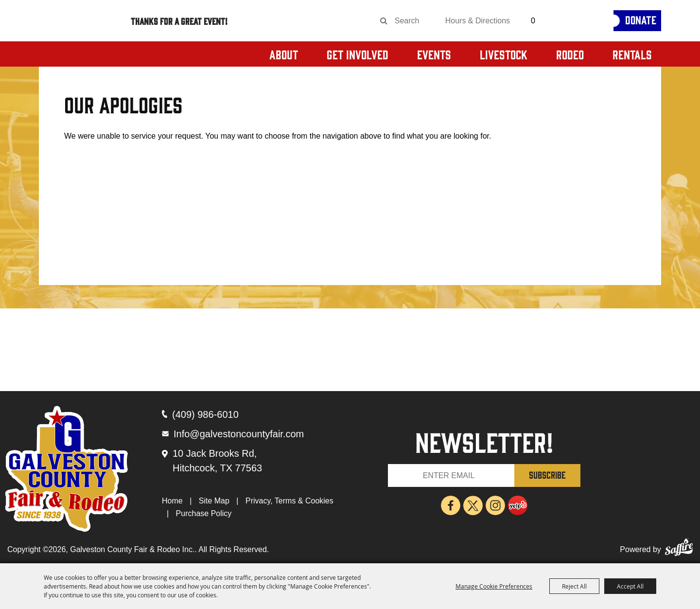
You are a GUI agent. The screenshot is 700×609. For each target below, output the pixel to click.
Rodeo (570, 54)
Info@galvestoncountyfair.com (239, 434)
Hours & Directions (478, 21)
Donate (641, 19)
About (284, 54)
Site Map (214, 501)
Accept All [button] (630, 586)
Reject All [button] (574, 586)
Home (172, 501)
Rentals (632, 54)
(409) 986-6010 (205, 414)
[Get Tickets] (577, 21)
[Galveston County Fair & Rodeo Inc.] (82, 44)
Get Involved (358, 54)
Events (434, 54)
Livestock (504, 54)
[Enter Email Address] (451, 475)
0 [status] (533, 21)
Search (384, 21)
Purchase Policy (204, 513)
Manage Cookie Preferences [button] (494, 586)
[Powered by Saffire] (679, 549)
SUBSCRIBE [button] (547, 475)
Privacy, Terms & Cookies (289, 501)
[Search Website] (411, 21)
